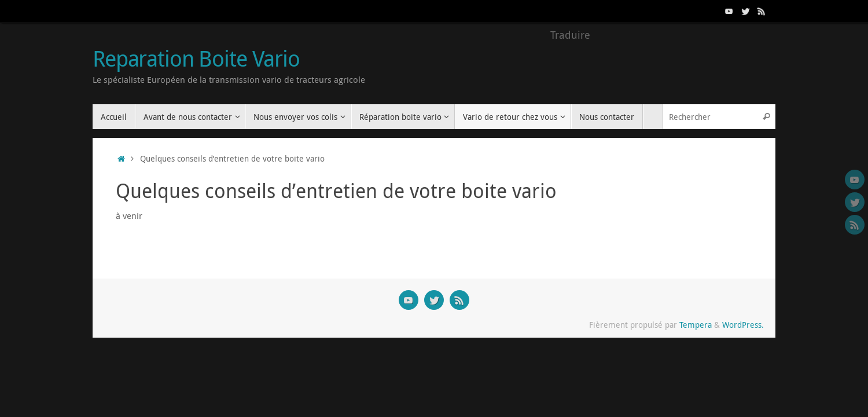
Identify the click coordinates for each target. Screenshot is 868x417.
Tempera (696, 325)
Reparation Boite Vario (196, 58)
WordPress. (743, 325)
